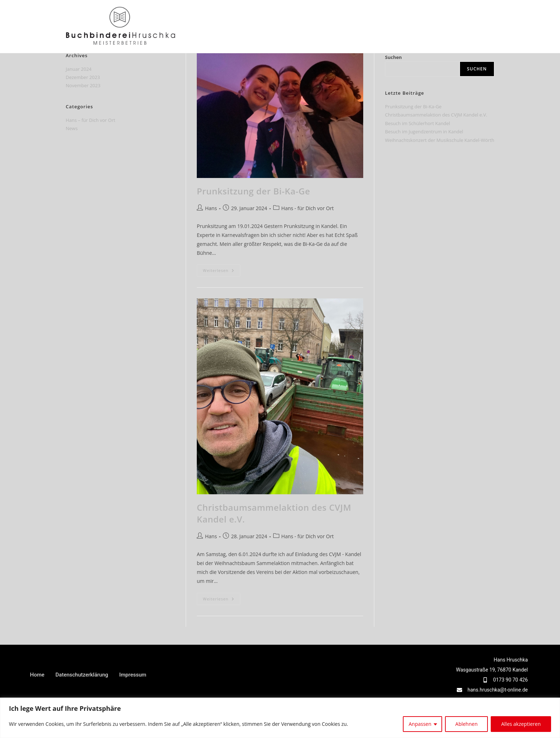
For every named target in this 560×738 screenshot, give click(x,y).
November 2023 (83, 85)
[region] (280, 718)
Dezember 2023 (83, 77)
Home (37, 675)
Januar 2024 (79, 69)
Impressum (133, 675)
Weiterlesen (222, 269)
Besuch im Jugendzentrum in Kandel (424, 132)
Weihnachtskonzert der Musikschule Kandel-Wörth (440, 140)
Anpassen (420, 724)
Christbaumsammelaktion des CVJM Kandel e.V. (436, 115)
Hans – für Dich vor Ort (91, 120)
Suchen (393, 57)
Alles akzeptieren (521, 724)
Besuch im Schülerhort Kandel (417, 123)
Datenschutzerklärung (82, 675)
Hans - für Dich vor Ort (308, 208)
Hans (211, 208)
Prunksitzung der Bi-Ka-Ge (254, 191)
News (72, 128)
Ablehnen (466, 724)
